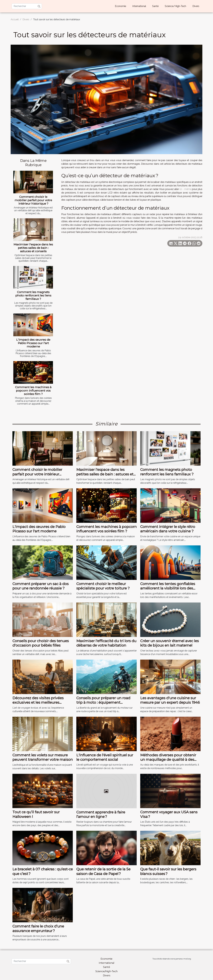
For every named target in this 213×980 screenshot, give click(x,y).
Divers (196, 6)
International (139, 6)
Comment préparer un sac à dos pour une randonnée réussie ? (41, 586)
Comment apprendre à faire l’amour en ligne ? (101, 814)
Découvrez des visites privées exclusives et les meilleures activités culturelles (38, 702)
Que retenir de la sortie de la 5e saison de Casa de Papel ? (103, 871)
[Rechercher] (27, 6)
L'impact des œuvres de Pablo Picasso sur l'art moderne (33, 343)
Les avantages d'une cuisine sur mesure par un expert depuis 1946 (170, 700)
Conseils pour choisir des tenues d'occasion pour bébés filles (41, 643)
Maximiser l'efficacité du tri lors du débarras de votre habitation (106, 643)
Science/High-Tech (175, 6)
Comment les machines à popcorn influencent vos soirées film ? (33, 391)
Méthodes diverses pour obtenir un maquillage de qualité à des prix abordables (168, 760)
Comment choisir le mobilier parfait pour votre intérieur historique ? (33, 200)
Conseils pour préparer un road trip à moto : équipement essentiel (103, 702)
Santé (155, 6)
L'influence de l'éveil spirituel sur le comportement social (105, 757)
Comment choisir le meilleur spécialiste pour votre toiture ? (103, 586)
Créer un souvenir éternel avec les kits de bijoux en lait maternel (170, 643)
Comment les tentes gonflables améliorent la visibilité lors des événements (168, 588)
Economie (120, 6)
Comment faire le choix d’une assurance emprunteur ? (38, 928)
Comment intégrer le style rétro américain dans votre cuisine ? (168, 529)
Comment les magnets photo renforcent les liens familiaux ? (33, 295)
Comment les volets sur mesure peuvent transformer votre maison (43, 757)
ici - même (185, 189)
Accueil (15, 19)
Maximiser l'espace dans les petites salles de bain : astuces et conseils (33, 248)
